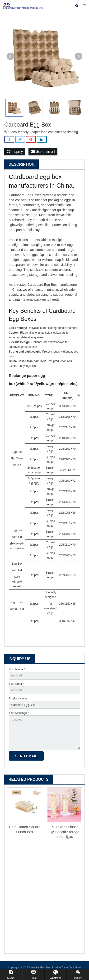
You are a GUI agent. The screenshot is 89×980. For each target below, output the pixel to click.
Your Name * (17, 669)
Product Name (18, 699)
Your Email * (17, 684)
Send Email (43, 152)
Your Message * (19, 713)
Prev (10, 56)
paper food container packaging (55, 132)
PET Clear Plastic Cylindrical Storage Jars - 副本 (64, 832)
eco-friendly (20, 132)
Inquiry (15, 152)
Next (79, 56)
